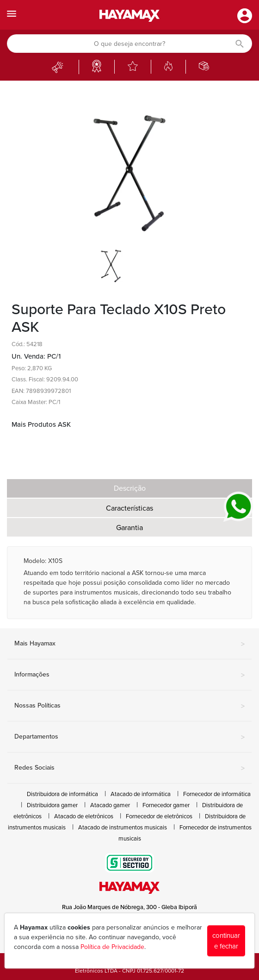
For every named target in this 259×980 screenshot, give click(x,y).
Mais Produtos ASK (41, 424)
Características (129, 508)
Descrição (130, 488)
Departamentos (129, 737)
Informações (129, 675)
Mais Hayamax (129, 644)
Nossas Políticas (129, 706)
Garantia (129, 528)
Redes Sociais (129, 768)
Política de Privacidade (112, 947)
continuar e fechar (226, 941)
